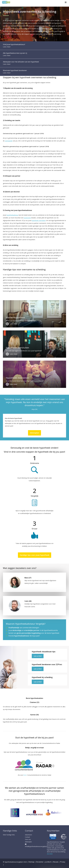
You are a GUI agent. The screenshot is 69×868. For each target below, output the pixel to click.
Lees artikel (38, 656)
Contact (27, 837)
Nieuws (56, 862)
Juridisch (48, 862)
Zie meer (50, 854)
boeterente (27, 218)
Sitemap (31, 862)
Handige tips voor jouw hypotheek (35, 555)
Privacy (63, 862)
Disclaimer (40, 862)
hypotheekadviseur (12, 215)
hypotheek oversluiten (39, 220)
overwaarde (9, 141)
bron (25, 775)
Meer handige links (9, 835)
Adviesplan (34, 433)
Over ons (28, 839)
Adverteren (28, 835)
